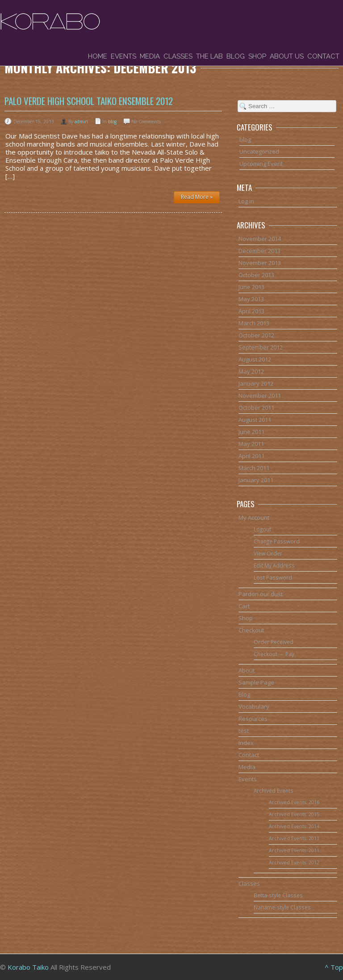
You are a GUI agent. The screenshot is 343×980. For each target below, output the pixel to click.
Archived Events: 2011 (294, 850)
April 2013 (251, 311)
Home (98, 56)
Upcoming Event (261, 164)
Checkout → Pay (274, 654)
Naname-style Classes (282, 907)
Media (150, 56)
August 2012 (255, 359)
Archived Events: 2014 (294, 826)
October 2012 (256, 335)
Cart (244, 606)
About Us (287, 56)
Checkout (251, 630)
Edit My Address (274, 565)
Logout (262, 529)
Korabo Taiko (28, 967)
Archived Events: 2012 (294, 862)
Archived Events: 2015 (294, 814)
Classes (178, 56)
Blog (236, 56)
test (244, 731)
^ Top (334, 967)
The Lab (209, 56)
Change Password (277, 541)
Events (123, 56)
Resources (253, 719)
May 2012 (251, 371)
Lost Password (273, 577)
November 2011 (260, 395)
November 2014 (260, 239)
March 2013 (254, 323)
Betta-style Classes (278, 895)
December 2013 (259, 251)
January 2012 (256, 383)
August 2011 (255, 420)
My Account (254, 517)
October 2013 (256, 275)
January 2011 (256, 480)
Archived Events (274, 791)
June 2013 (251, 287)
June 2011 (251, 432)
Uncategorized (259, 151)
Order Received (274, 642)
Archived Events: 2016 (294, 802)
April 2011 (251, 456)
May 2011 (251, 444)
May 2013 (251, 299)
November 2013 (260, 263)
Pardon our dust (261, 594)
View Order (268, 553)
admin (81, 122)
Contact (323, 56)
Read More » (197, 197)
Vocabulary (254, 707)
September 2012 (261, 347)
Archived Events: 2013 (294, 838)
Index (246, 743)
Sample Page (256, 682)
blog (112, 122)
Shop (257, 56)
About (247, 670)
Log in (246, 201)
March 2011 (254, 468)
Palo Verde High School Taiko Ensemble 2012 (89, 101)
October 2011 (256, 408)
